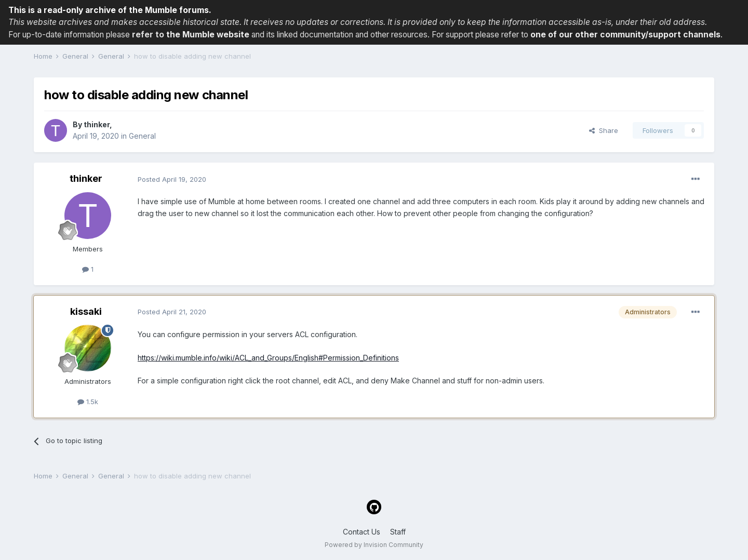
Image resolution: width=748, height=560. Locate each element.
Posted (172, 179)
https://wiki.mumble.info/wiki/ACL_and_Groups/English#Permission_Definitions (268, 358)
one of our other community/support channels (625, 35)
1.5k (88, 402)
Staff (398, 532)
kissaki (86, 311)
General (142, 136)
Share (604, 130)
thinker (97, 124)
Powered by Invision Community (374, 545)
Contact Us (362, 532)
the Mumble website (208, 35)
